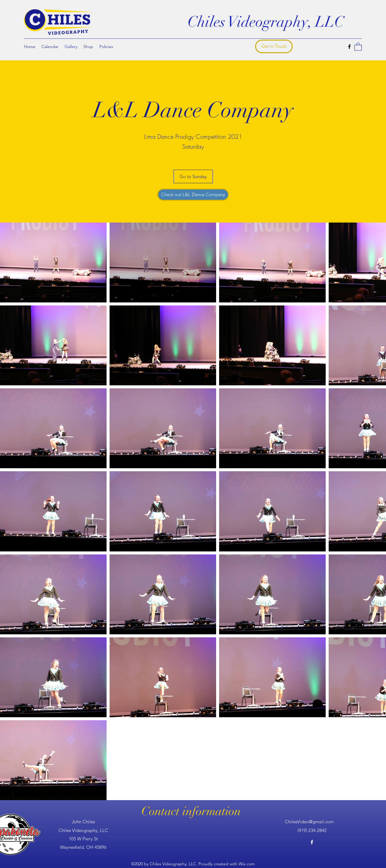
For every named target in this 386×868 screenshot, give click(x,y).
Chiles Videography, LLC (266, 22)
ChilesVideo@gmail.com (309, 822)
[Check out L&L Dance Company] (193, 195)
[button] (358, 46)
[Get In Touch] (274, 46)
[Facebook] (349, 47)
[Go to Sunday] (193, 176)
